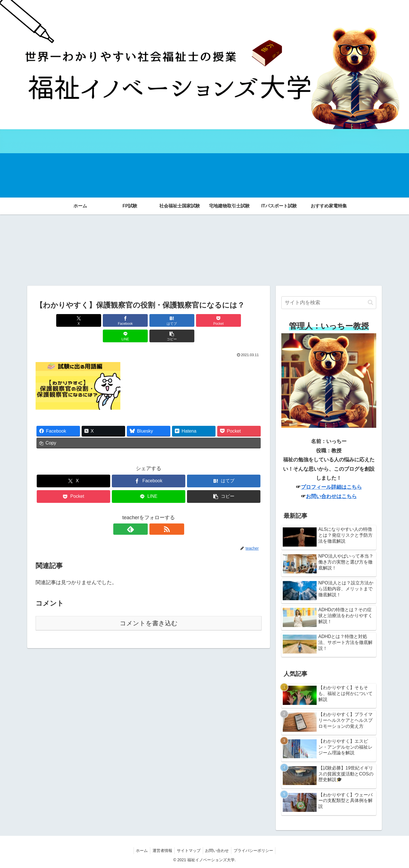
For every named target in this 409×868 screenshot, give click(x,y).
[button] (243, 320)
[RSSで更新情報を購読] (155, 514)
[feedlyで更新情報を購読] (142, 514)
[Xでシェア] (54, 320)
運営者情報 (161, 851)
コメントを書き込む (149, 608)
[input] (329, 303)
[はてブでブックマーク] (130, 320)
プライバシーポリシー (256, 851)
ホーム (139, 851)
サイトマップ (189, 851)
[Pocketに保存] (167, 320)
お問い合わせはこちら (331, 496)
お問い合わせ (218, 851)
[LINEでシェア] (206, 320)
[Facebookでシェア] (92, 320)
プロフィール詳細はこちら (331, 487)
